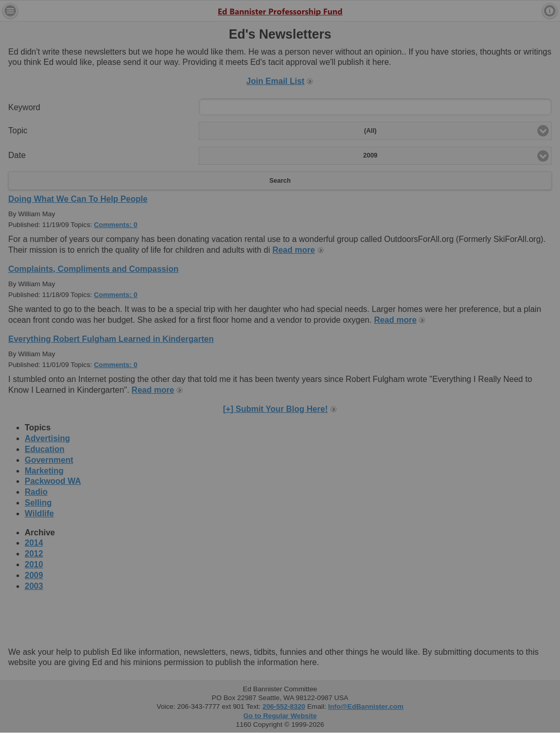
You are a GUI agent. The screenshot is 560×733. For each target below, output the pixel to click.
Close (380, 154)
